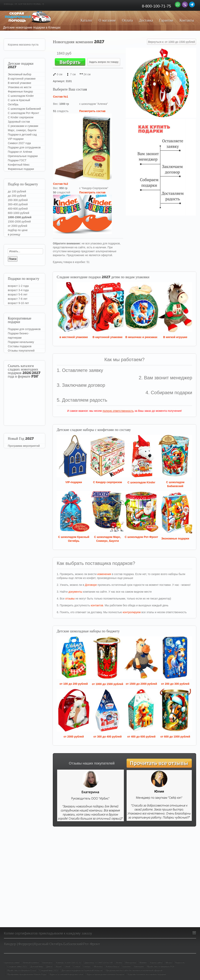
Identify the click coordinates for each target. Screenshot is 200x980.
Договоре (91, 585)
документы (75, 592)
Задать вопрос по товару (104, 62)
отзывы (70, 599)
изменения (104, 574)
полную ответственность (118, 411)
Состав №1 (61, 97)
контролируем (132, 612)
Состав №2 (61, 184)
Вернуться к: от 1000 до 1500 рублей (172, 42)
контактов (97, 605)
